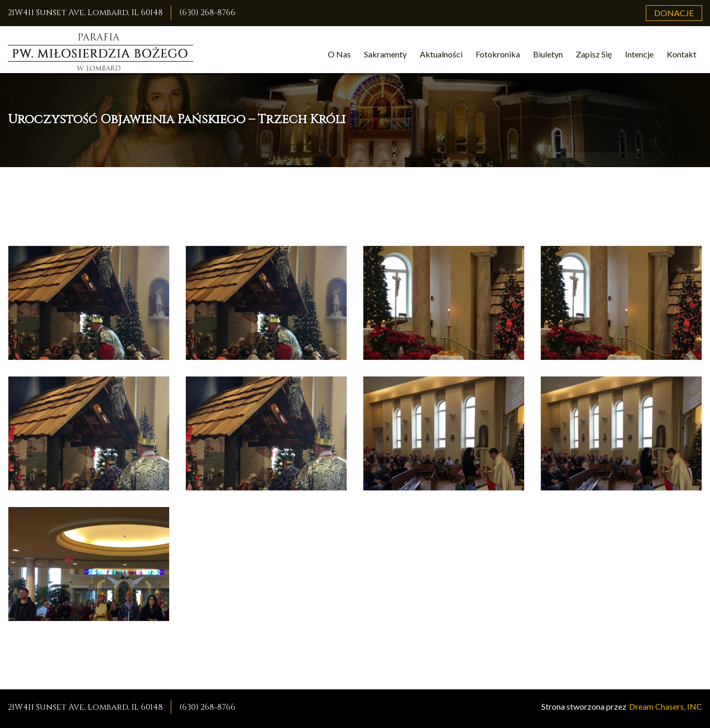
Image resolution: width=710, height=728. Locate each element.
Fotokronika (498, 54)
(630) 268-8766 (207, 13)
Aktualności (441, 54)
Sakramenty (385, 54)
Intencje (639, 54)
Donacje (674, 13)
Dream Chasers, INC (666, 706)
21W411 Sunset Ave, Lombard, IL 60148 (85, 13)
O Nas (339, 54)
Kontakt (682, 54)
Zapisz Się (594, 54)
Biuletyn (548, 54)
